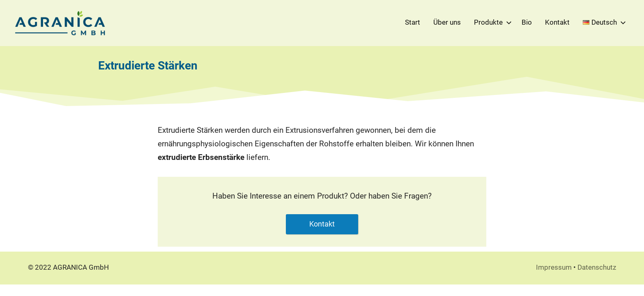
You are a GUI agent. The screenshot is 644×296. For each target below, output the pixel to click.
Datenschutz (597, 267)
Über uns (447, 22)
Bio (527, 22)
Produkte (491, 22)
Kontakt (557, 22)
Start (413, 22)
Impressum (554, 267)
